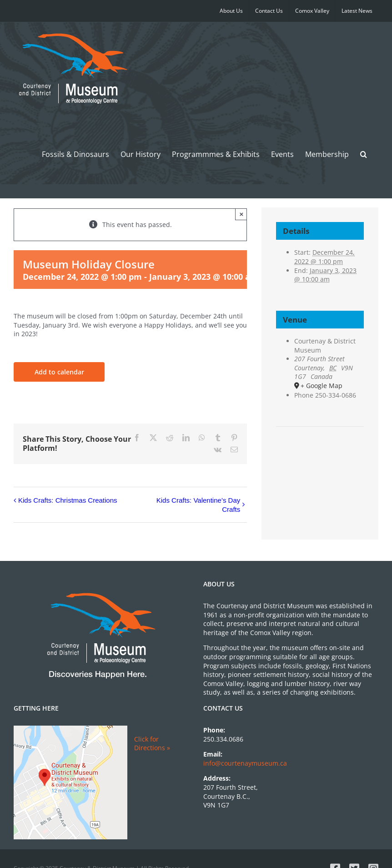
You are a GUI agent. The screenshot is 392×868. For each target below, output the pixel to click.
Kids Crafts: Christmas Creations (68, 500)
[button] (364, 154)
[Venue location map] (320, 454)
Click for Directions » (152, 744)
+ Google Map (322, 386)
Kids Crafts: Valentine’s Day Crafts (199, 505)
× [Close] (241, 214)
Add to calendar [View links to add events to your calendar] (59, 372)
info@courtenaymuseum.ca (245, 763)
